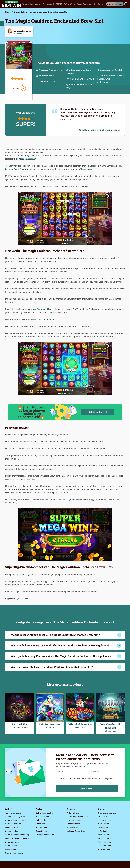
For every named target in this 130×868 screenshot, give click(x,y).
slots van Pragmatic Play (39, 309)
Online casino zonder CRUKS (17, 820)
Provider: (43, 70)
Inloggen (120, 4)
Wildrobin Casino (104, 842)
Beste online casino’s (32, 4)
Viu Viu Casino (103, 824)
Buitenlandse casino (13, 827)
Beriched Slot (19, 724)
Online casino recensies (107, 813)
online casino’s (85, 169)
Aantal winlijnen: (78, 85)
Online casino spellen (44, 813)
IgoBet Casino (103, 831)
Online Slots (69, 4)
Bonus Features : (108, 76)
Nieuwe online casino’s (14, 853)
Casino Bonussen (84, 4)
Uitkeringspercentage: (80, 70)
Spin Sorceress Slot (50, 724)
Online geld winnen (13, 842)
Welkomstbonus (73, 813)
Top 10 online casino (13, 813)
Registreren (111, 4)
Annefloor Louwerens (22, 31)
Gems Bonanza (21, 169)
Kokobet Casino (104, 817)
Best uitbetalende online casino (17, 838)
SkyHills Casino (104, 849)
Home (8, 12)
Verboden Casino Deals (76, 831)
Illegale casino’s (11, 849)
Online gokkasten (43, 820)
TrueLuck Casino (104, 846)
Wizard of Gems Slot (80, 724)
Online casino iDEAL (13, 824)
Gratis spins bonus (74, 820)
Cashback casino (73, 824)
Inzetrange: (106, 70)
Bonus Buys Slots (43, 817)
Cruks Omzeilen (11, 831)
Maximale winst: (78, 79)
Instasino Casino (104, 827)
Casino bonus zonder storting (78, 817)
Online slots (40, 824)
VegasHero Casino (105, 820)
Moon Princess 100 (28, 159)
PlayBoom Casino (105, 838)
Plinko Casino (41, 827)
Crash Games (41, 831)
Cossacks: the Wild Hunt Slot (111, 726)
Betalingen (98, 4)
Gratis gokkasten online (45, 835)
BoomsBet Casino (105, 835)
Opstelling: (45, 81)
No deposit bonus (74, 827)
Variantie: (44, 76)
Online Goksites (11, 846)
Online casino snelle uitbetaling (17, 835)
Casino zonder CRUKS (52, 4)
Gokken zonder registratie (15, 817)
